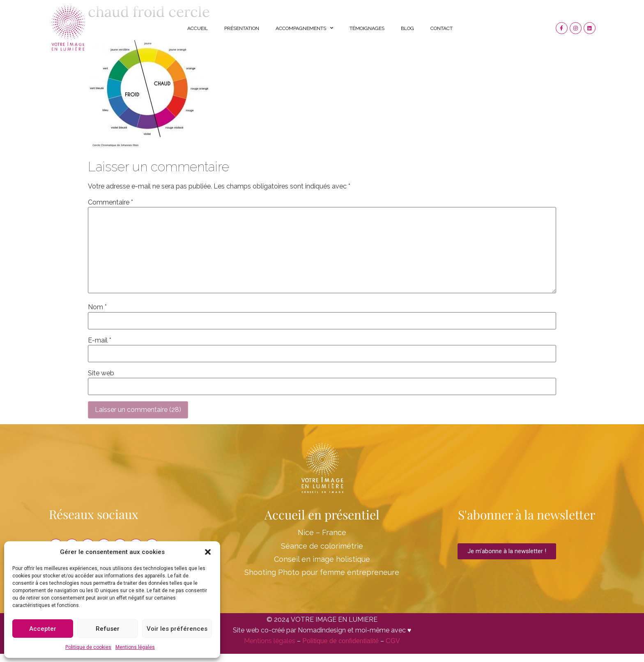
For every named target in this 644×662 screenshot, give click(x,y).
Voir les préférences (177, 629)
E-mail (100, 340)
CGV (393, 641)
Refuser (108, 629)
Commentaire (110, 202)
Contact (442, 28)
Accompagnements (304, 28)
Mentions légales (135, 647)
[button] (208, 552)
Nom (97, 307)
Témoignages (367, 28)
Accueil (198, 28)
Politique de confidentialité (340, 641)
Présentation (242, 28)
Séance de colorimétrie (322, 546)
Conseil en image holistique (322, 559)
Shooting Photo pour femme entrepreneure (322, 572)
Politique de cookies (88, 647)
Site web (101, 373)
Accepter (43, 629)
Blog (407, 28)
